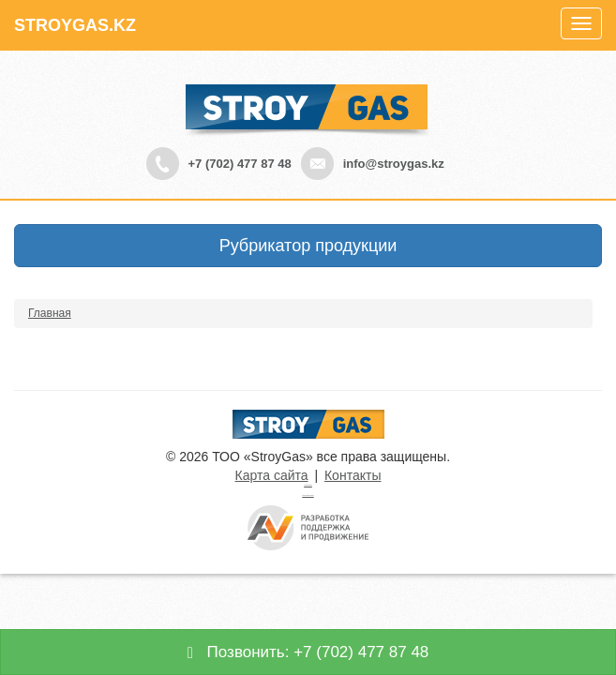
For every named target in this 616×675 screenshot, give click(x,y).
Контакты (353, 475)
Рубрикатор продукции (308, 246)
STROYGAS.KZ (75, 25)
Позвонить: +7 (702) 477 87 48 (308, 652)
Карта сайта (272, 475)
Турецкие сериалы (308, 485)
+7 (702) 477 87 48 (240, 164)
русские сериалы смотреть (308, 495)
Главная (50, 313)
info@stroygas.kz (394, 164)
